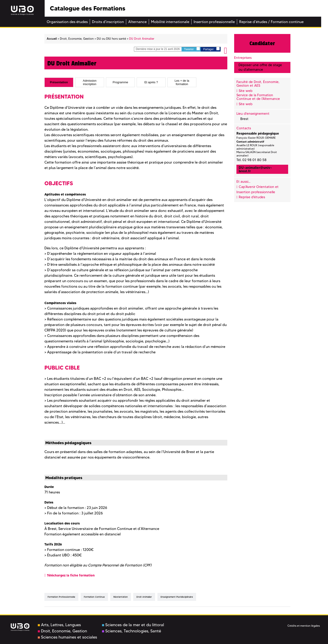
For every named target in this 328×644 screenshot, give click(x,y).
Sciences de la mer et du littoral (133, 625)
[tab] (59, 82)
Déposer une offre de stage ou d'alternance (260, 67)
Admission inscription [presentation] (90, 82)
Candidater (262, 43)
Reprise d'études (252, 197)
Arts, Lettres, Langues (59, 625)
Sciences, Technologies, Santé (132, 631)
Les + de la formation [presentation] (182, 82)
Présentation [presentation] (59, 82)
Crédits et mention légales (304, 626)
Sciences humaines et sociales (67, 637)
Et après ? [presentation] (151, 82)
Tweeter (192, 49)
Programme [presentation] (120, 82)
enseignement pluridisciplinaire (177, 597)
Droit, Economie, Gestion (62, 631)
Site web (246, 91)
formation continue (94, 597)
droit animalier (144, 597)
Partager (211, 49)
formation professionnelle (61, 597)
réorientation (121, 597)
